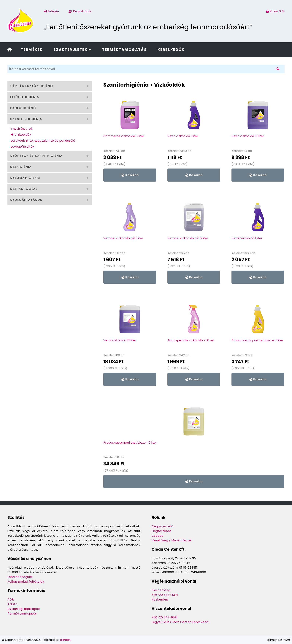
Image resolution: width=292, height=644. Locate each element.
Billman (65, 640)
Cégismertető (162, 526)
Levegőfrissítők (23, 147)
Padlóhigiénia (24, 108)
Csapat (157, 536)
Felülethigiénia (25, 97)
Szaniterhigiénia (26, 119)
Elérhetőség (161, 590)
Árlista (12, 604)
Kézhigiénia (21, 167)
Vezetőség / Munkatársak (172, 540)
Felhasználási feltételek (26, 582)
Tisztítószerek (22, 129)
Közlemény (160, 599)
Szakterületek (72, 50)
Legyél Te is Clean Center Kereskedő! (180, 622)
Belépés (51, 11)
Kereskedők (171, 50)
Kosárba (130, 175)
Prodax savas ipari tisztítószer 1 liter (257, 340)
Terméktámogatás (124, 50)
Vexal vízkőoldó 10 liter (120, 340)
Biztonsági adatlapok (24, 609)
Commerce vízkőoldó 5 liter (124, 136)
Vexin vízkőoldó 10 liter (248, 136)
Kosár (275, 11)
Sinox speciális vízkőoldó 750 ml (191, 340)
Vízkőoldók (21, 135)
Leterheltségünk (20, 577)
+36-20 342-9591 (165, 617)
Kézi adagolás (24, 189)
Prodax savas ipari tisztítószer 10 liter (130, 443)
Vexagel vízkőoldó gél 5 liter (188, 238)
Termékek (32, 50)
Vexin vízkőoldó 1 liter (183, 136)
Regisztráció (80, 11)
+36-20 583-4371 (165, 595)
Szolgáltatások (26, 200)
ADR (11, 599)
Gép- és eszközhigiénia (32, 86)
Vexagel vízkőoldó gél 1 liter (123, 238)
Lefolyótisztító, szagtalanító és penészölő (43, 141)
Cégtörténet (161, 531)
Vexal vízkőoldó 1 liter (247, 238)
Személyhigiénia (25, 178)
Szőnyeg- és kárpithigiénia (36, 156)
